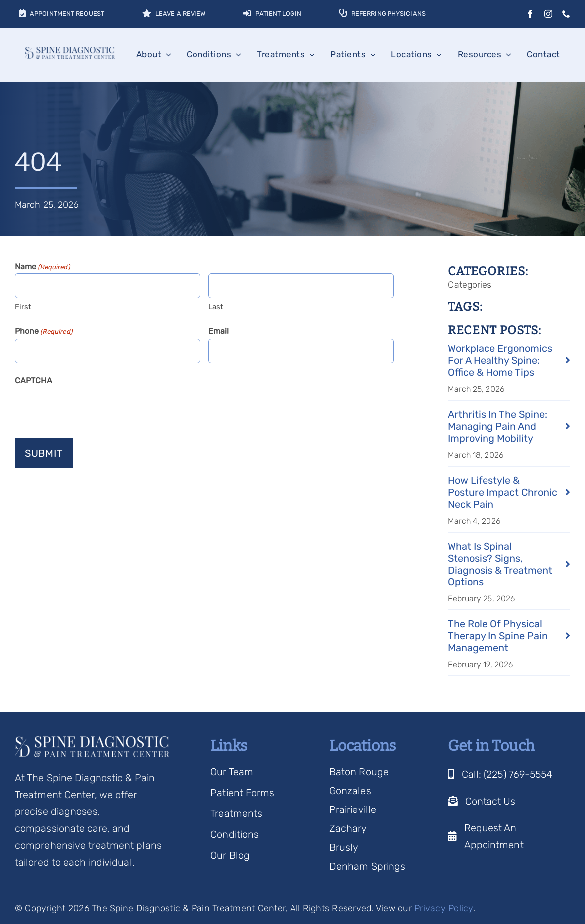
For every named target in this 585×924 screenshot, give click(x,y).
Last (216, 307)
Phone (44, 332)
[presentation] (91, 408)
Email (219, 331)
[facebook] (530, 14)
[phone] (566, 14)
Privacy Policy (444, 908)
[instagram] (548, 14)
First (23, 307)
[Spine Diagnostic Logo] (70, 52)
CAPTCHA (34, 381)
